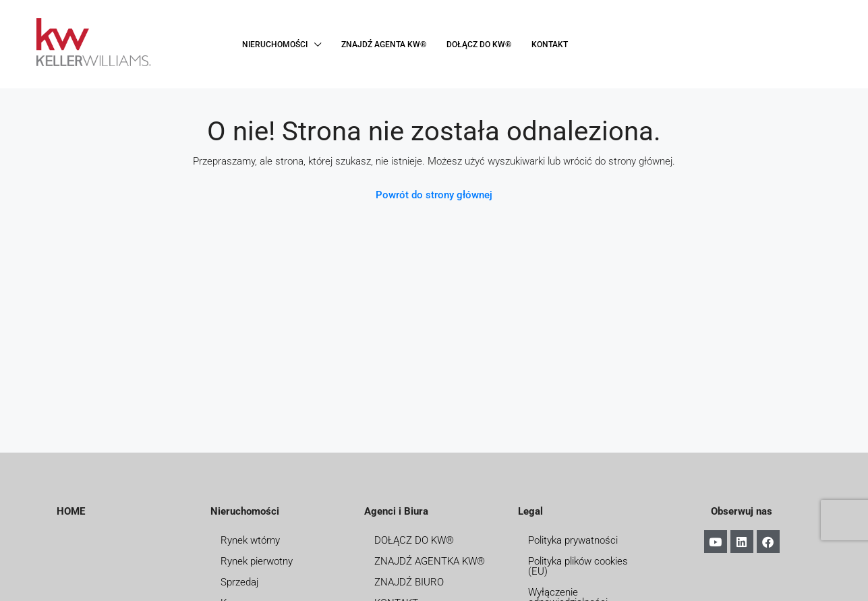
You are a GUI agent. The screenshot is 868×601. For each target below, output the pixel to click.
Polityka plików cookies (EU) (578, 566)
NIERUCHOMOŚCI (275, 45)
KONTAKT (550, 45)
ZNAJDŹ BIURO (409, 582)
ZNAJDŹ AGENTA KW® (384, 45)
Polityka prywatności (573, 540)
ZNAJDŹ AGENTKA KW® (430, 561)
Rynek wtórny (250, 540)
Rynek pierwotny (257, 561)
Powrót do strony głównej (434, 195)
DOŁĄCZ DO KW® (479, 45)
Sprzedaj (239, 582)
